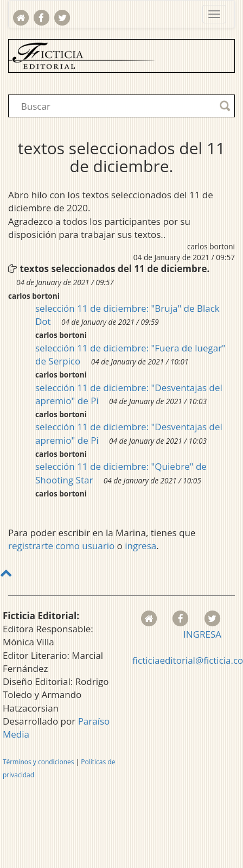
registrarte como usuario (61, 546)
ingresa (140, 546)
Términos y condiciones (38, 762)
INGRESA (202, 634)
